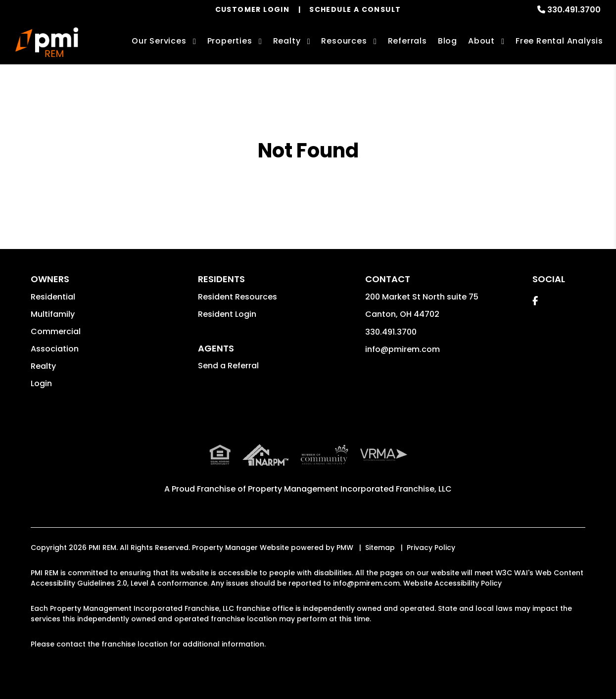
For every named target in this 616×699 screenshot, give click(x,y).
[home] (47, 42)
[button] (535, 301)
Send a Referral (228, 366)
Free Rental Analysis (559, 41)
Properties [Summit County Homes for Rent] (230, 41)
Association (55, 349)
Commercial (56, 331)
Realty (43, 366)
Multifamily (53, 314)
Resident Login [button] (227, 314)
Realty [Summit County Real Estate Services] (287, 41)
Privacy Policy (431, 548)
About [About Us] (481, 41)
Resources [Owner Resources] (344, 41)
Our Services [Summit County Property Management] (159, 41)
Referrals (407, 41)
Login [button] (41, 383)
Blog (448, 41)
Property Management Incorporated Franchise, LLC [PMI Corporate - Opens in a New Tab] (350, 489)
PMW (345, 548)
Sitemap (380, 548)
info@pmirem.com (403, 349)
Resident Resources (237, 297)
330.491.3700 (574, 10)
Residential (53, 297)
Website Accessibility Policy (452, 583)
